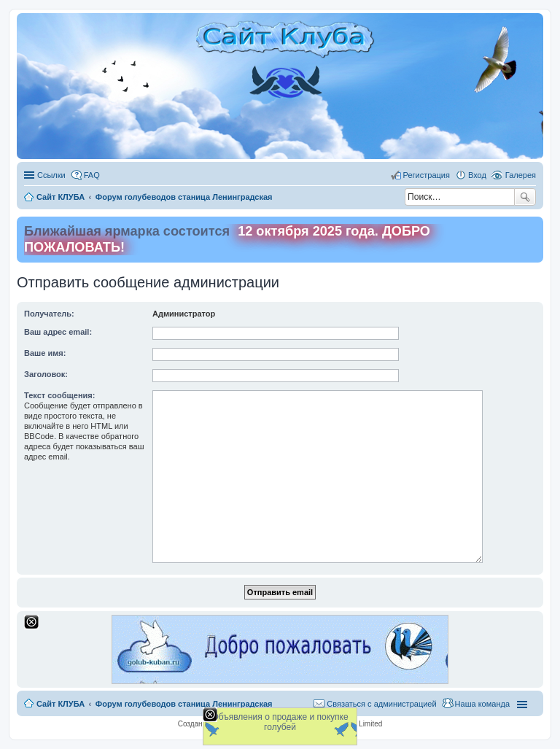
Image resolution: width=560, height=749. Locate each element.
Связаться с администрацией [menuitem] (381, 704)
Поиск (525, 197)
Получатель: (49, 314)
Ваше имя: (45, 353)
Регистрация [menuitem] (427, 175)
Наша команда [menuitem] (482, 704)
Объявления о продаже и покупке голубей (280, 722)
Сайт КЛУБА (61, 704)
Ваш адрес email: (58, 332)
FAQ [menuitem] (92, 175)
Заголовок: (46, 374)
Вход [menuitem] (477, 175)
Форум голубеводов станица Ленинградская (184, 704)
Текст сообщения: (59, 395)
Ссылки (51, 175)
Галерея (521, 175)
